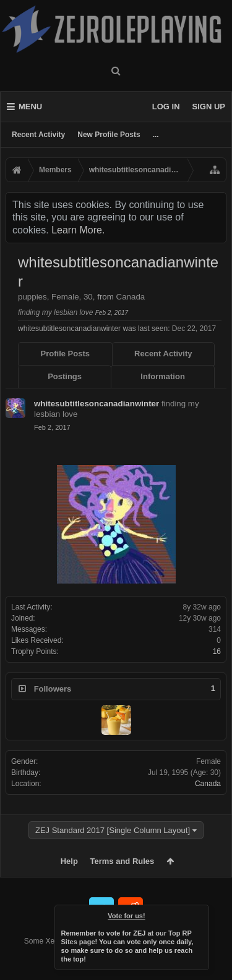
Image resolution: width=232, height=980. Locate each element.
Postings (65, 376)
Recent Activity (38, 135)
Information (163, 376)
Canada (208, 784)
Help (69, 861)
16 (217, 651)
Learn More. (78, 230)
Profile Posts (65, 354)
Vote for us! (126, 916)
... (156, 135)
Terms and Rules (122, 861)
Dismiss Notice (200, 913)
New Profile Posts (109, 135)
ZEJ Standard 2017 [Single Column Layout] (113, 830)
